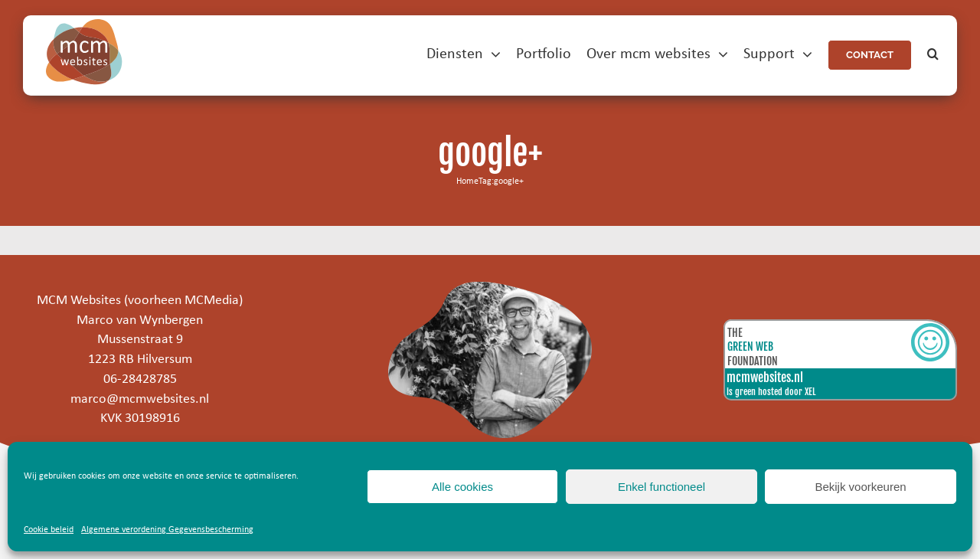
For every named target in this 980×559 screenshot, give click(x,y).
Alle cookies (462, 487)
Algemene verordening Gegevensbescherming (167, 530)
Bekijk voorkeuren (860, 487)
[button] (933, 55)
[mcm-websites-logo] (84, 26)
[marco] (490, 288)
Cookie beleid (49, 530)
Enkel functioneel (661, 487)
